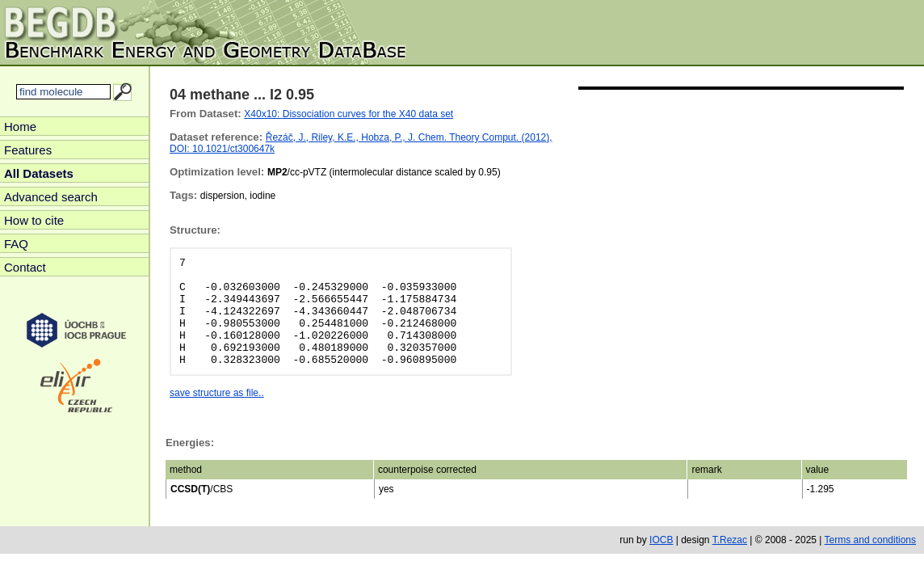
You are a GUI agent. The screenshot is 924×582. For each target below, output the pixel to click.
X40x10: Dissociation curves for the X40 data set (349, 114)
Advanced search (51, 197)
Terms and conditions (870, 540)
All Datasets (39, 173)
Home (20, 127)
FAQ (16, 244)
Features (28, 150)
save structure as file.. (217, 393)
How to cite (34, 220)
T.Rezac (730, 540)
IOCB (661, 540)
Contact (25, 267)
